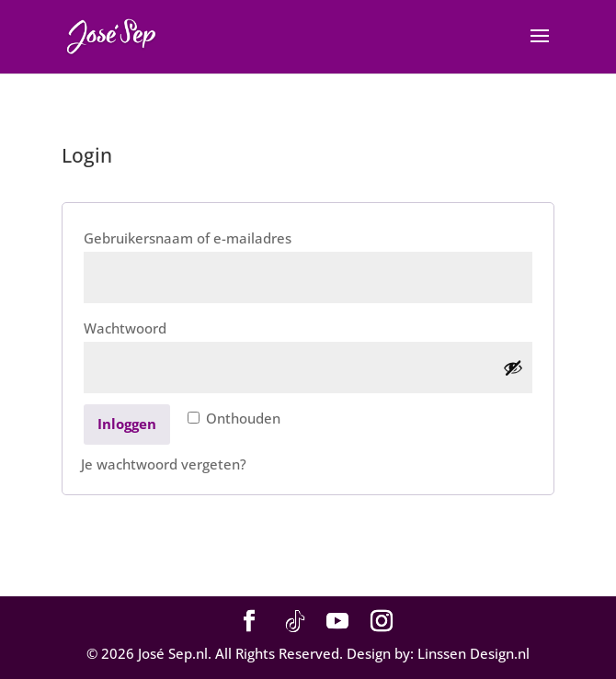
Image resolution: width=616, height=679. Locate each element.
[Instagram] (382, 622)
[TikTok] (295, 622)
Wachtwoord (153, 326)
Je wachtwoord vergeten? (164, 464)
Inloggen (127, 424)
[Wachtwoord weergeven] (513, 368)
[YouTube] (337, 622)
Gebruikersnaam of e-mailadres (216, 236)
